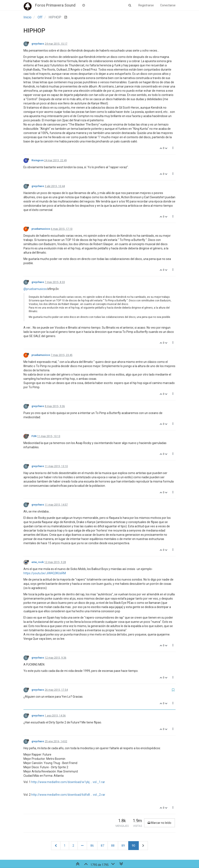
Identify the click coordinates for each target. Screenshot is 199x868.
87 (102, 846)
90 (134, 846)
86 (92, 846)
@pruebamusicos (35, 289)
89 (123, 846)
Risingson (37, 160)
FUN (34, 436)
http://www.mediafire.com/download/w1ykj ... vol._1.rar (68, 782)
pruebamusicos (41, 229)
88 (113, 846)
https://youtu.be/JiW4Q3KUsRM (45, 573)
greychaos (38, 44)
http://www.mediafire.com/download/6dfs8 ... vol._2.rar (68, 795)
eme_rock (38, 562)
